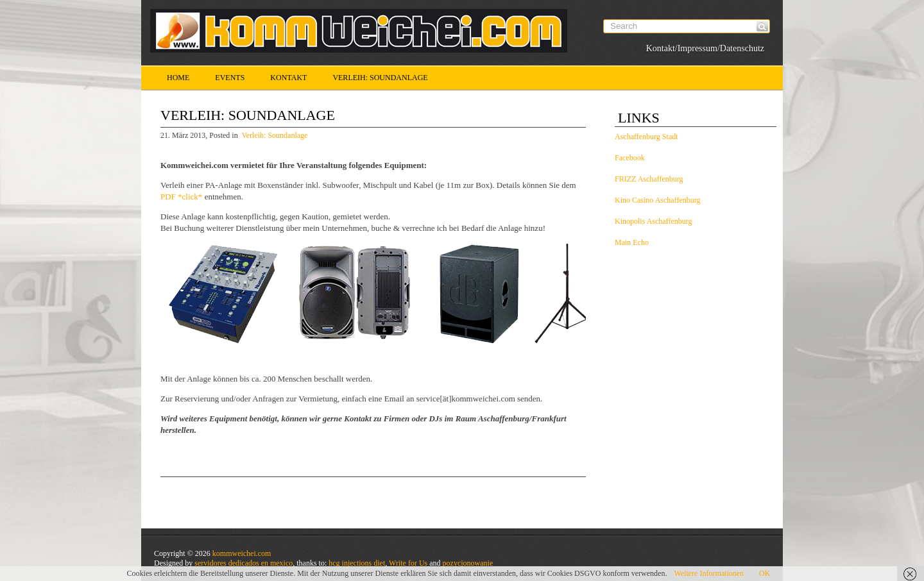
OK (765, 573)
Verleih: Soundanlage (380, 78)
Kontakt (288, 78)
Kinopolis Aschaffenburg (654, 221)
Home (178, 78)
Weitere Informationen (709, 573)
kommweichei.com (242, 553)
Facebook (630, 158)
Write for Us (408, 563)
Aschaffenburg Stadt (646, 137)
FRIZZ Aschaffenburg (649, 179)
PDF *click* (181, 197)
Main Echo (632, 242)
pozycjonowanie (468, 563)
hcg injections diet (357, 563)
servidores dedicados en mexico (244, 563)
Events (230, 78)
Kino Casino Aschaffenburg (658, 200)
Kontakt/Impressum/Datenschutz (705, 48)
